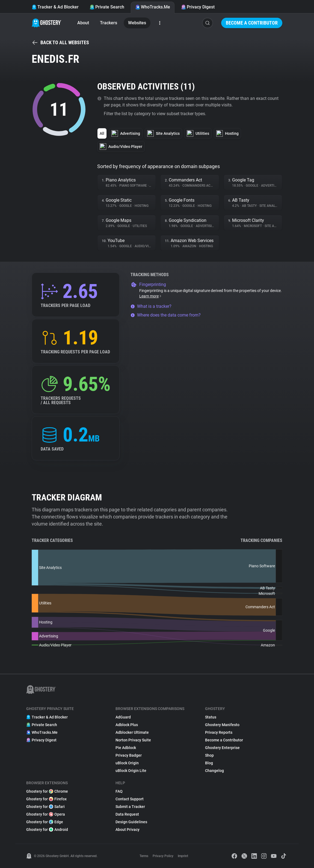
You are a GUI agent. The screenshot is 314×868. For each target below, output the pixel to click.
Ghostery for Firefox (46, 799)
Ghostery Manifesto (222, 725)
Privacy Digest (198, 7)
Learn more (151, 296)
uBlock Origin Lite (131, 771)
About (83, 23)
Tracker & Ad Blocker (55, 7)
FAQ (119, 791)
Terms (144, 856)
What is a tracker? (151, 306)
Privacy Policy (163, 856)
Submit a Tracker (130, 807)
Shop (209, 755)
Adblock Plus (127, 725)
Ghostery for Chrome (47, 791)
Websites (137, 23)
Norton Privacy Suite (133, 740)
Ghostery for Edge (45, 822)
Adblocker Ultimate (132, 732)
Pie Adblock (126, 748)
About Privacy (128, 830)
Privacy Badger (129, 755)
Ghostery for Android (47, 830)
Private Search (107, 7)
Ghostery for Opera (46, 814)
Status (211, 717)
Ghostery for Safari (45, 807)
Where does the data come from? (166, 315)
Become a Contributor (252, 23)
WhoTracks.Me (153, 7)
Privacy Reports (219, 732)
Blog (209, 763)
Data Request (127, 814)
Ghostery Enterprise (222, 748)
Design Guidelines (131, 822)
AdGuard (123, 717)
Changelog (214, 771)
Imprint (183, 856)
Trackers (109, 23)
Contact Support (130, 799)
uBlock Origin (127, 763)
